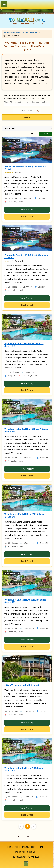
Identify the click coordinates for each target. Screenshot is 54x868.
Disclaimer (20, 852)
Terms (40, 847)
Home (10, 847)
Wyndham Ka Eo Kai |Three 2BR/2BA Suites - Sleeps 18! (27, 430)
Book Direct (27, 216)
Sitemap (31, 852)
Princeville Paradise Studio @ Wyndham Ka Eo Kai (26, 168)
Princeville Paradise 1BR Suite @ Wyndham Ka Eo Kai (26, 256)
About (17, 847)
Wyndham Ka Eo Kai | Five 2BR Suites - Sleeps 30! (24, 345)
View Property (27, 210)
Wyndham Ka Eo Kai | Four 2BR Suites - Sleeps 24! (24, 516)
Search (27, 117)
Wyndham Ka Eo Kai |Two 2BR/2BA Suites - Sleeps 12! (26, 601)
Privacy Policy (29, 847)
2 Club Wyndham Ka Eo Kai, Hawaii (22, 685)
